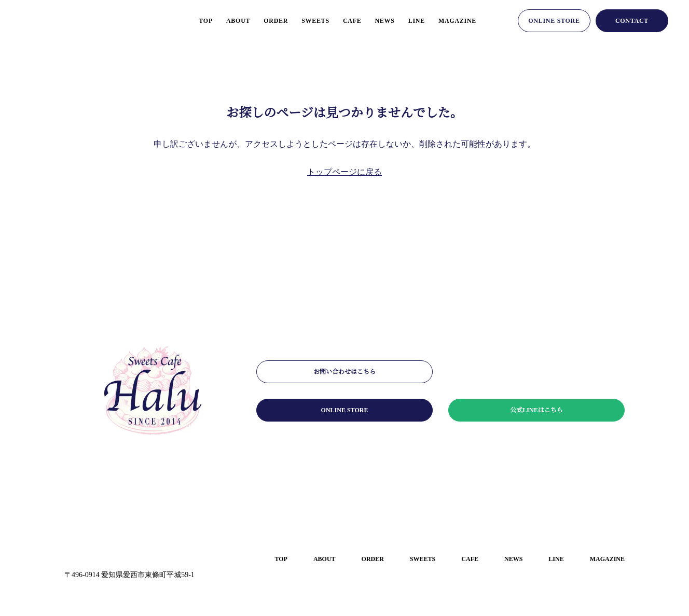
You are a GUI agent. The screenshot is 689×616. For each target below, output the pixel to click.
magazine (456, 20)
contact (632, 20)
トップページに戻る (345, 172)
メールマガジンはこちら (536, 372)
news (378, 20)
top (187, 20)
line (412, 20)
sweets (304, 20)
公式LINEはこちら (537, 410)
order (262, 20)
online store (554, 20)
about (222, 20)
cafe (344, 20)
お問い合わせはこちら (344, 372)
